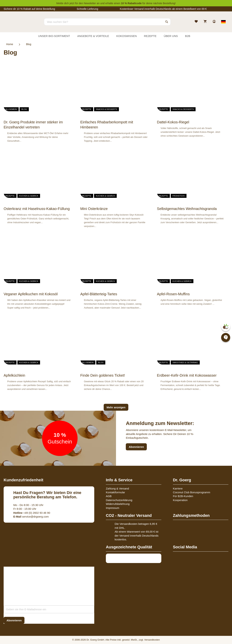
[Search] (167, 22)
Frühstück (179, 196)
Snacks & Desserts (107, 109)
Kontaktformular (115, 492)
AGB (109, 496)
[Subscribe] (14, 620)
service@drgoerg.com (31, 517)
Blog (24, 109)
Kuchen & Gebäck (29, 196)
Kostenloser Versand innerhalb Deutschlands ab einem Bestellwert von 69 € (163, 9)
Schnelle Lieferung (87, 9)
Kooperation (180, 500)
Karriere (178, 488)
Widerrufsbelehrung (118, 504)
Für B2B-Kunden (183, 496)
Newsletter (90, 3)
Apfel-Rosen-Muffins (173, 294)
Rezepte (87, 109)
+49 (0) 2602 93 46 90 (32, 513)
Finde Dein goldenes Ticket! (103, 375)
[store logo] (17, 25)
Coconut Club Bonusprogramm (192, 492)
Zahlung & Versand (117, 488)
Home (10, 44)
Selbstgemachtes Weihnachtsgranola (187, 209)
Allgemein (11, 109)
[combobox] (107, 22)
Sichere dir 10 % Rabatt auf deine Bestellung (29, 9)
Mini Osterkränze (94, 209)
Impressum (113, 508)
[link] (215, 22)
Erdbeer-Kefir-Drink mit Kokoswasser (187, 375)
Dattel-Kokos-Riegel (173, 122)
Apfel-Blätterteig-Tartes (99, 294)
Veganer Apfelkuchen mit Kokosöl (31, 294)
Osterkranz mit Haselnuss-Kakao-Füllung (37, 209)
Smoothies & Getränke (185, 362)
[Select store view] (223, 22)
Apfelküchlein (14, 375)
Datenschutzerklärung (119, 500)
